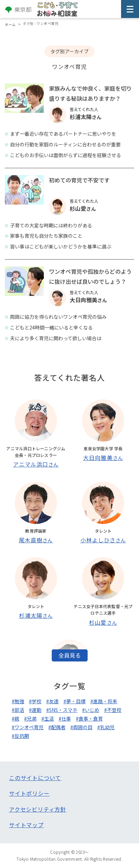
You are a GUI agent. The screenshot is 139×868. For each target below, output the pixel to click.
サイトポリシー (29, 793)
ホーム (10, 24)
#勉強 (18, 701)
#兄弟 (30, 718)
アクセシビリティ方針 (38, 809)
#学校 (35, 701)
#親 (16, 718)
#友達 (52, 701)
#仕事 (65, 718)
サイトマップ (26, 825)
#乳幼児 (106, 727)
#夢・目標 (75, 701)
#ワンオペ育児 (28, 727)
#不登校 (113, 710)
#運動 (35, 710)
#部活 (18, 710)
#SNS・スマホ (62, 710)
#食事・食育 (89, 718)
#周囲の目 (81, 727)
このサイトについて (35, 778)
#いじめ (91, 710)
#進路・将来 (104, 701)
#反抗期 (20, 736)
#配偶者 (57, 727)
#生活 (48, 718)
